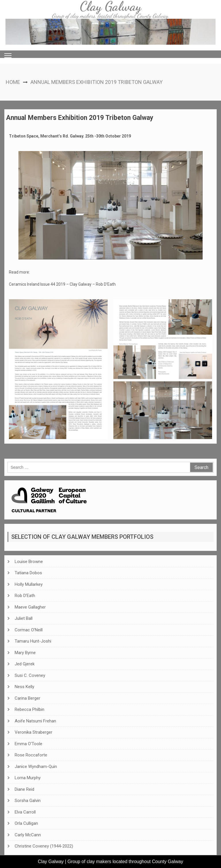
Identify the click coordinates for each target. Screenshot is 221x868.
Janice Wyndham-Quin (36, 767)
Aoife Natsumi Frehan (35, 721)
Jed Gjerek (25, 664)
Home (13, 82)
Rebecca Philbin (29, 709)
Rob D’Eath (25, 596)
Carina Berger (27, 698)
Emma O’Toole (28, 744)
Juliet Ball (24, 618)
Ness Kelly (24, 687)
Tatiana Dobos (28, 573)
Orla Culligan (26, 823)
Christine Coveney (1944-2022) (44, 846)
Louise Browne (29, 562)
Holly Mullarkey (29, 584)
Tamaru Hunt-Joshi (33, 641)
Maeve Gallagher (30, 607)
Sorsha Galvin (28, 801)
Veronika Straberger (34, 732)
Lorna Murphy (28, 778)
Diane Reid (24, 789)
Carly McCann (28, 835)
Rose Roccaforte (31, 755)
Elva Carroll (25, 812)
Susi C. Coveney (30, 675)
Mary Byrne (25, 653)
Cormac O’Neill (29, 630)
